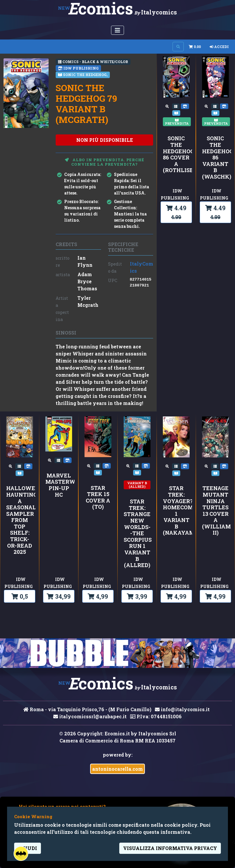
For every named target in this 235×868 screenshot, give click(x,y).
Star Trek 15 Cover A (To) (98, 498)
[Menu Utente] (117, 30)
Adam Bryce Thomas (87, 281)
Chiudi (28, 848)
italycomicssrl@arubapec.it (90, 716)
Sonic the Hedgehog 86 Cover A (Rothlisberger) (176, 154)
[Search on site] (178, 47)
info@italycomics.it (182, 709)
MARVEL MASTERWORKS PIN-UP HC (59, 485)
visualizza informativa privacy (170, 848)
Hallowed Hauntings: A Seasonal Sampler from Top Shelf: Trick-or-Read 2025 (20, 520)
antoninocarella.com (117, 769)
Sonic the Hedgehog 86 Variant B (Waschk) (215, 158)
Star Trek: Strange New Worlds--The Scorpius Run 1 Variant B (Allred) (137, 533)
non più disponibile (105, 140)
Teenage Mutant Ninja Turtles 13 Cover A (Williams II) (215, 511)
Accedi (219, 47)
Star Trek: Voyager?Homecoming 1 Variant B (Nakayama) (176, 511)
